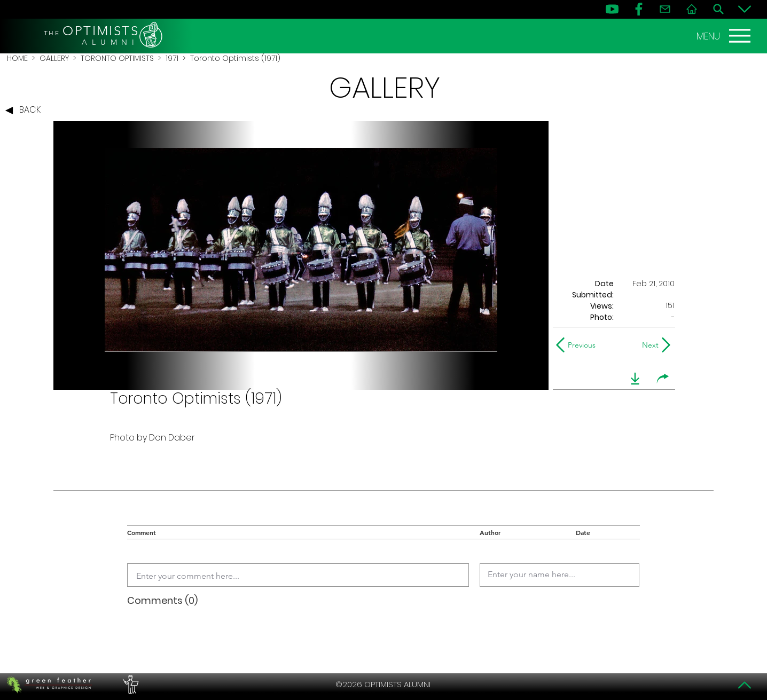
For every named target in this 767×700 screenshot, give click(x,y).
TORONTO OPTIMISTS (117, 58)
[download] (635, 379)
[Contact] (665, 9)
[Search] (718, 9)
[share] (663, 379)
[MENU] (725, 36)
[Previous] (578, 345)
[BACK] (26, 111)
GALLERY (54, 58)
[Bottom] (745, 9)
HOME (17, 58)
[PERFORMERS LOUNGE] (129, 685)
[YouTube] (612, 9)
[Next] (648, 345)
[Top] (745, 685)
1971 (172, 58)
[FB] (639, 9)
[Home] (692, 9)
